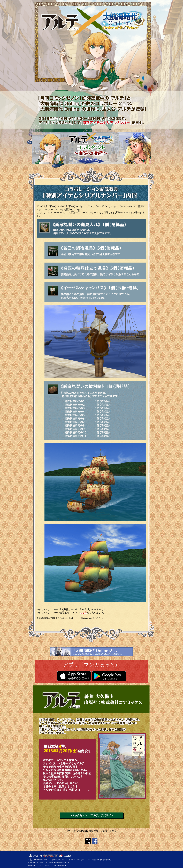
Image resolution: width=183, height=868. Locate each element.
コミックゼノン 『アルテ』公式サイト (91, 815)
